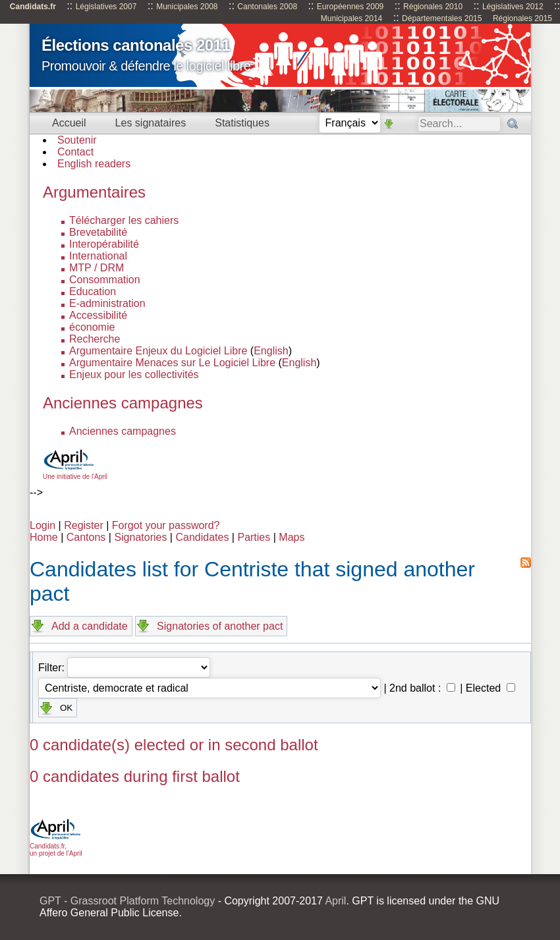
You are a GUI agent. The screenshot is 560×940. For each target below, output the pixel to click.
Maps (292, 537)
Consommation (105, 280)
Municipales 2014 (351, 18)
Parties (254, 537)
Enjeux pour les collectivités (134, 374)
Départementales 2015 (442, 18)
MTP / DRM (97, 268)
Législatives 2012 (513, 7)
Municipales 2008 (187, 7)
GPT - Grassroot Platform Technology (127, 901)
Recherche (95, 339)
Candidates (202, 537)
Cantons (86, 537)
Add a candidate (90, 626)
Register (84, 525)
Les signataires (151, 123)
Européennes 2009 (350, 7)
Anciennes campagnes (123, 431)
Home (44, 537)
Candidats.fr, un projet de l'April (56, 846)
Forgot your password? (166, 525)
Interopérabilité (104, 244)
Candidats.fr (33, 7)
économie (92, 327)
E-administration (107, 303)
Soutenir (77, 140)
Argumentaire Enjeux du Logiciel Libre (158, 351)
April (335, 901)
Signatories (140, 537)
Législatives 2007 (106, 7)
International (98, 256)
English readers (94, 164)
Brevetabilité (98, 232)
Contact (75, 152)
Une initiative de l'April (75, 473)
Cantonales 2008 (267, 7)
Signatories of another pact (220, 626)
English (271, 351)
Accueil (69, 123)
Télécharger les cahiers (124, 220)
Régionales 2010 (433, 7)
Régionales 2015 (522, 18)
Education (93, 291)
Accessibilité (98, 315)
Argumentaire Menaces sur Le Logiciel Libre (172, 363)
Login (42, 525)
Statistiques (242, 123)
